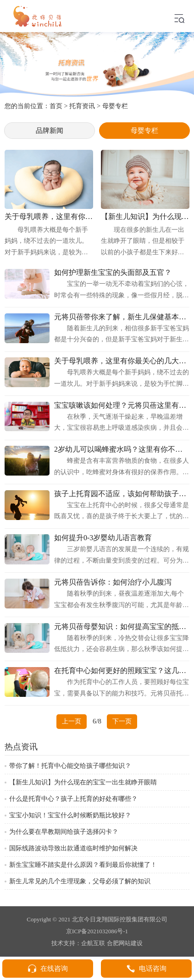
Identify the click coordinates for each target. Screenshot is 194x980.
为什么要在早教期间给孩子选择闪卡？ (64, 832)
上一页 (72, 721)
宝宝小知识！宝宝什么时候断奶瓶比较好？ (70, 815)
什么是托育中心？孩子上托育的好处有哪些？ (73, 799)
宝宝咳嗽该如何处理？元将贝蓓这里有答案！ (122, 405)
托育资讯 (82, 106)
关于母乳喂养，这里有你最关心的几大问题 (122, 361)
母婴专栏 (115, 106)
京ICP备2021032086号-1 (97, 931)
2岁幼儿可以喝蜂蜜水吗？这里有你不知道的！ (122, 449)
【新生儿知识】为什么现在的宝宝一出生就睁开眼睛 (83, 782)
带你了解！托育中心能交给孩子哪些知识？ (70, 766)
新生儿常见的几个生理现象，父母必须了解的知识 (80, 881)
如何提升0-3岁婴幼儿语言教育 (103, 538)
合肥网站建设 (125, 943)
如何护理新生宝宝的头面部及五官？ (113, 273)
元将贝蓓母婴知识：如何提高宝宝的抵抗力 (122, 627)
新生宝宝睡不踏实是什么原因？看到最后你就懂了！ (83, 865)
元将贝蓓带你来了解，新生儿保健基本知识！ (122, 317)
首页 (56, 106)
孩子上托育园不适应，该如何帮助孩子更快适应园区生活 (122, 494)
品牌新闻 (50, 130)
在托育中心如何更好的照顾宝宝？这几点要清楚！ (122, 671)
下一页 (122, 721)
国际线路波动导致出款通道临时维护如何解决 (73, 848)
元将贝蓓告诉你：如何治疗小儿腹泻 (113, 582)
